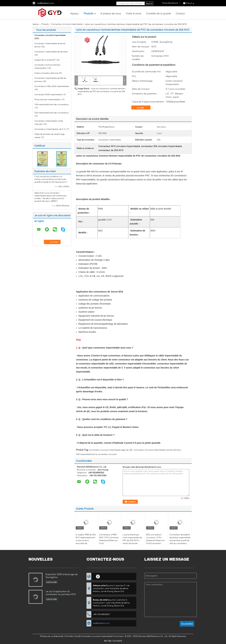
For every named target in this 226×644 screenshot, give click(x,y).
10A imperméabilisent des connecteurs (52, 104)
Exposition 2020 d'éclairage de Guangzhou (62, 576)
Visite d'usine (134, 13)
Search (149, 3)
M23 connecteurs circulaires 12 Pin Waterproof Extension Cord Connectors (155, 539)
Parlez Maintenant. (170, 3)
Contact (180, 13)
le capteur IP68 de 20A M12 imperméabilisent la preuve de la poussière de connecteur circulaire (86, 540)
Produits (88, 13)
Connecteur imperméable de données (51, 52)
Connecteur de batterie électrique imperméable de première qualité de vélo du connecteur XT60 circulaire (180, 540)
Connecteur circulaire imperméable (67, 24)
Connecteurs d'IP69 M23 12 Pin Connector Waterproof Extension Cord (109, 539)
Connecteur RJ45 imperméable (48, 94)
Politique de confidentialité (52, 636)
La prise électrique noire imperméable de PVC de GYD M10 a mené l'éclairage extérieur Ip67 (132, 540)
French (190, 3)
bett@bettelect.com (46, 3)
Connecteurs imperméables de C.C (50, 129)
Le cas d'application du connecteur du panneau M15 (61, 593)
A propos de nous (111, 13)
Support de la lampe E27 (45, 60)
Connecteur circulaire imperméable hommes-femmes (157, 450)
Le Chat (142, 108)
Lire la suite (52, 582)
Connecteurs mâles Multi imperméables (52, 86)
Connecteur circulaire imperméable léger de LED (111, 450)
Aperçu (75, 13)
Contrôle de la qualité (158, 13)
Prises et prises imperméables (47, 99)
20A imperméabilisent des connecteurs (52, 113)
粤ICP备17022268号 (113, 641)
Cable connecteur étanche (46, 73)
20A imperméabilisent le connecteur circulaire (96, 454)
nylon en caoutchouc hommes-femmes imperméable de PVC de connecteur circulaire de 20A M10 (101, 91)
